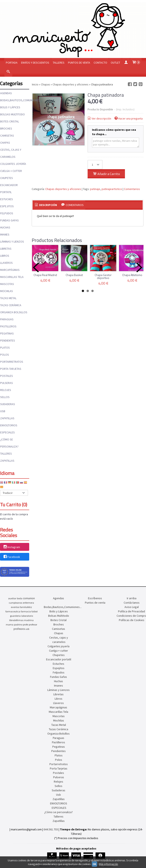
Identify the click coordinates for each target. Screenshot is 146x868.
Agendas (6, 93)
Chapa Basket (74, 275)
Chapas (5, 143)
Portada (12, 63)
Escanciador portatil (9, 189)
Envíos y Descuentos (35, 63)
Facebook (11, 557)
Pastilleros (8, 326)
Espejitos (7, 206)
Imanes (5, 234)
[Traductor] (14, 493)
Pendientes (8, 340)
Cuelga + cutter (11, 171)
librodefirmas (16, 620)
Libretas (6, 249)
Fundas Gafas (9, 220)
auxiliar (12, 598)
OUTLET (115, 63)
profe (26, 624)
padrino (18, 624)
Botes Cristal (10, 121)
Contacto (100, 63)
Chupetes (7, 178)
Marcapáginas (10, 270)
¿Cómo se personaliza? (9, 443)
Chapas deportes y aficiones (63, 189)
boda (20, 598)
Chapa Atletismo (132, 275)
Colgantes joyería (13, 164)
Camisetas (7, 136)
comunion (29, 598)
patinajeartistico (112, 189)
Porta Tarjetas (11, 369)
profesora (19, 629)
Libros (5, 256)
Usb (3, 411)
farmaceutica (13, 611)
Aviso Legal (132, 607)
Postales (7, 376)
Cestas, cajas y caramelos (11, 153)
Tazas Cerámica (11, 305)
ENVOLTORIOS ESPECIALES (9, 429)
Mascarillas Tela (12, 277)
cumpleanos (15, 603)
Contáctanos (132, 603)
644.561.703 (51, 829)
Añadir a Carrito (106, 174)
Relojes (6, 390)
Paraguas (7, 319)
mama (10, 624)
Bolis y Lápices (10, 107)
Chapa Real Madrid (45, 275)
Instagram (11, 547)
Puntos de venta (79, 63)
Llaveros (6, 263)
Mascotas (7, 284)
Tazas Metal (8, 298)
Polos (5, 355)
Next (139, 268)
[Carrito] (136, 63)
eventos (15, 607)
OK (94, 864)
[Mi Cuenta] (126, 63)
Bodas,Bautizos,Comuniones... (15, 100)
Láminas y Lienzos (12, 242)
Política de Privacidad (132, 611)
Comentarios (132, 189)
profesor (33, 624)
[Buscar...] (8, 72)
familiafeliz (26, 607)
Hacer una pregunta (128, 118)
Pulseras (7, 383)
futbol (35, 611)
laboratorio (27, 616)
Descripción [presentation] (46, 205)
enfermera (28, 603)
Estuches (7, 199)
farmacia (26, 611)
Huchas (5, 227)
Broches (6, 128)
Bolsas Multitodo (13, 114)
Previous (36, 268)
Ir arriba (132, 598)
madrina (29, 620)
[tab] (46, 205)
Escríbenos (95, 598)
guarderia (15, 616)
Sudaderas (8, 404)
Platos (5, 348)
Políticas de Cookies (132, 620)
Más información (108, 864)
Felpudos (7, 213)
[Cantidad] (95, 165)
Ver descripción (99, 118)
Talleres (59, 63)
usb (27, 629)
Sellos (5, 397)
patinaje (95, 189)
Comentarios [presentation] (72, 205)
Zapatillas (7, 418)
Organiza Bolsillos (14, 312)
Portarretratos (12, 362)
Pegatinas (7, 333)
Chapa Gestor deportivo (103, 276)
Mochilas (7, 291)
